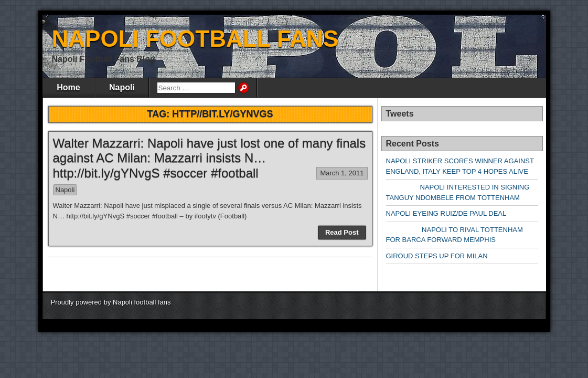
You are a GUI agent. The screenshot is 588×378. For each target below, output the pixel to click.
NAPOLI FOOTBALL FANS (195, 39)
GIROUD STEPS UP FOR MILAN (437, 256)
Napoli (122, 87)
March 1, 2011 (342, 173)
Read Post (342, 232)
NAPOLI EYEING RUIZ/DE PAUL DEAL (446, 213)
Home (68, 87)
